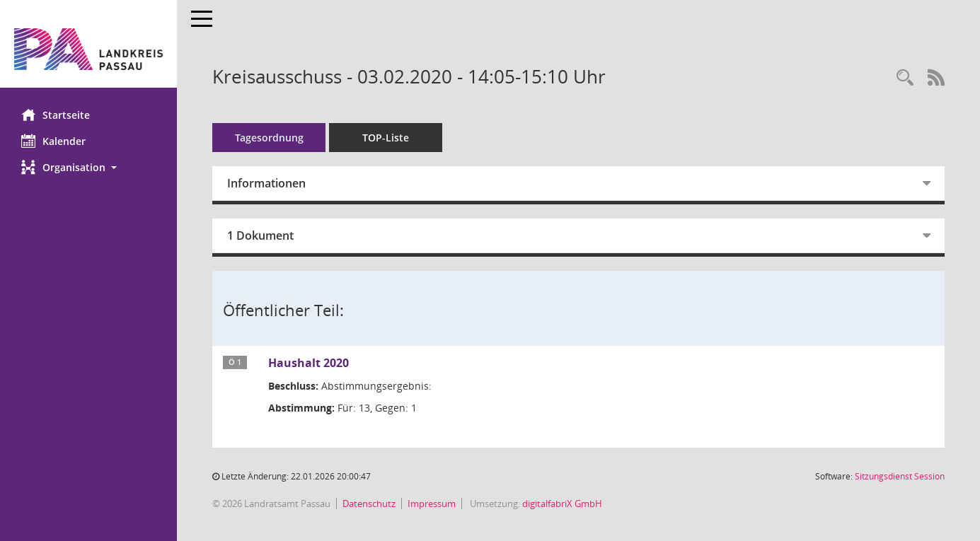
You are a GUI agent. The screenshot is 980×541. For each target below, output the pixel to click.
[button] (88, 167)
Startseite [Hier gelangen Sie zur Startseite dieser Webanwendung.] (56, 115)
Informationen (266, 183)
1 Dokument (260, 235)
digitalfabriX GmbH (562, 504)
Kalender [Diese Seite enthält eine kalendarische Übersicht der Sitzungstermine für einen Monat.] (53, 141)
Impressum (432, 504)
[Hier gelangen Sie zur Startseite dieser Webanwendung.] (88, 49)
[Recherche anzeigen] (905, 78)
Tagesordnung (269, 138)
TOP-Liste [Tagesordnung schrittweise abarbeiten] (386, 138)
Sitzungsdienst (900, 476)
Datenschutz (369, 504)
